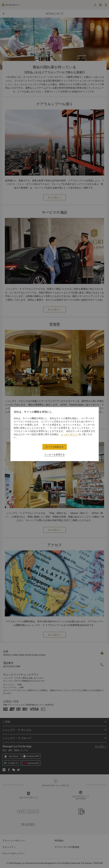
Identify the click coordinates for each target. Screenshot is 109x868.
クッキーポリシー (70, 434)
